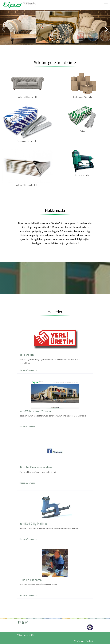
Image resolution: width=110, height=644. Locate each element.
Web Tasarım (79, 641)
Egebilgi (89, 641)
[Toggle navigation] (106, 5)
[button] (107, 24)
